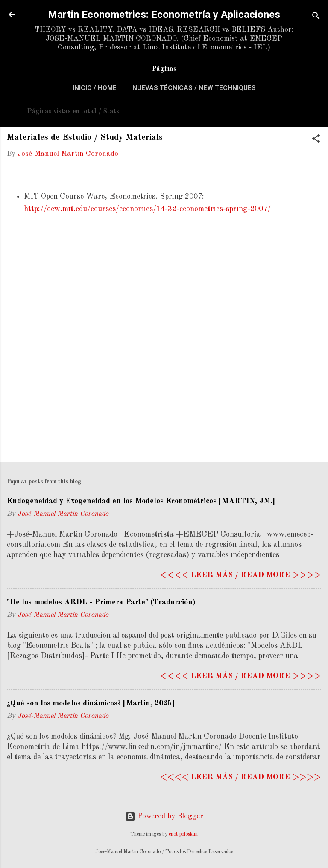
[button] (316, 140)
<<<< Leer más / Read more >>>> (240, 575)
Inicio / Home (95, 88)
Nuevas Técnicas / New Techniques (194, 88)
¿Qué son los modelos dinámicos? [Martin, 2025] (91, 703)
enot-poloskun (183, 834)
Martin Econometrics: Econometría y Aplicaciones (164, 15)
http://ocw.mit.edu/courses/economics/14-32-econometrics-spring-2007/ (147, 209)
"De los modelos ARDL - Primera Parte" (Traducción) (101, 602)
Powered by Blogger (164, 816)
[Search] (316, 17)
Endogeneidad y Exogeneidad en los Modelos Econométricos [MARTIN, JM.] (141, 501)
